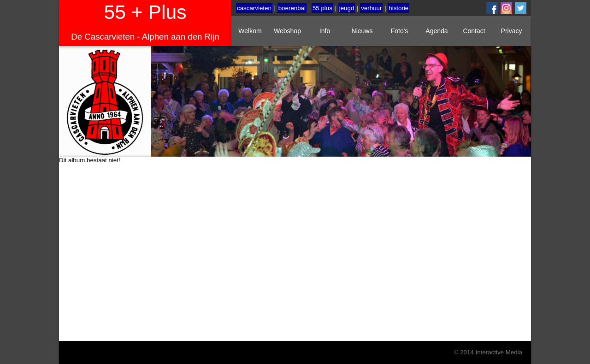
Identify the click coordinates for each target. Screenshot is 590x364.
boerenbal (292, 8)
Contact (474, 31)
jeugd (347, 8)
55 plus (322, 8)
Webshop (287, 31)
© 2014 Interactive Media (488, 352)
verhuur (371, 8)
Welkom (250, 31)
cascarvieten (254, 8)
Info (325, 31)
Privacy (512, 31)
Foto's (400, 31)
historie (398, 8)
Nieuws (362, 31)
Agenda (437, 31)
